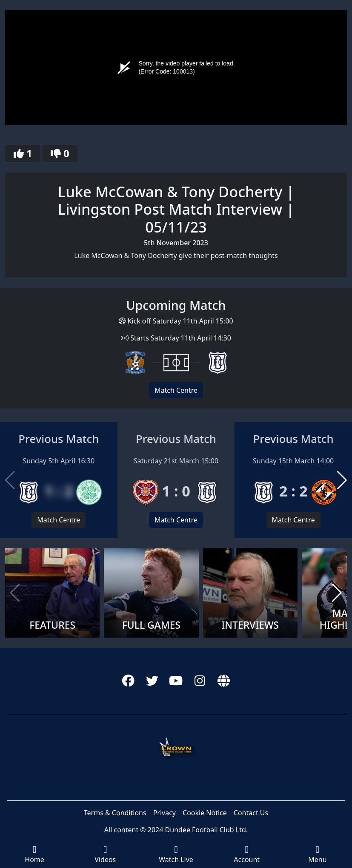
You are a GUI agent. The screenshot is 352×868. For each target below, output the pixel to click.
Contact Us (251, 813)
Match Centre (176, 390)
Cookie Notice (205, 813)
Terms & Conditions (115, 813)
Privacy (165, 813)
